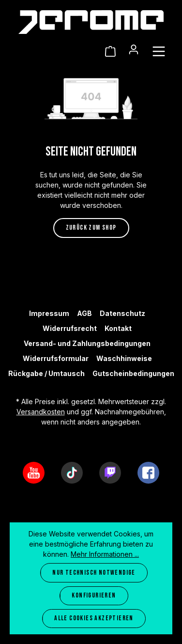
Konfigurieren (94, 595)
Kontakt (118, 328)
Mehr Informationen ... (105, 554)
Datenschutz (122, 313)
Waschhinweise (124, 358)
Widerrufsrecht (70, 328)
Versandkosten (41, 412)
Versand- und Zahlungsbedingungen (87, 343)
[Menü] (159, 51)
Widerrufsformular (56, 358)
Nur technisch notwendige (94, 573)
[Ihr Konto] (134, 49)
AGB (84, 313)
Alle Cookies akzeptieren (94, 618)
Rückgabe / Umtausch (46, 373)
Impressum (49, 313)
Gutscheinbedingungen (133, 373)
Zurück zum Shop (91, 228)
